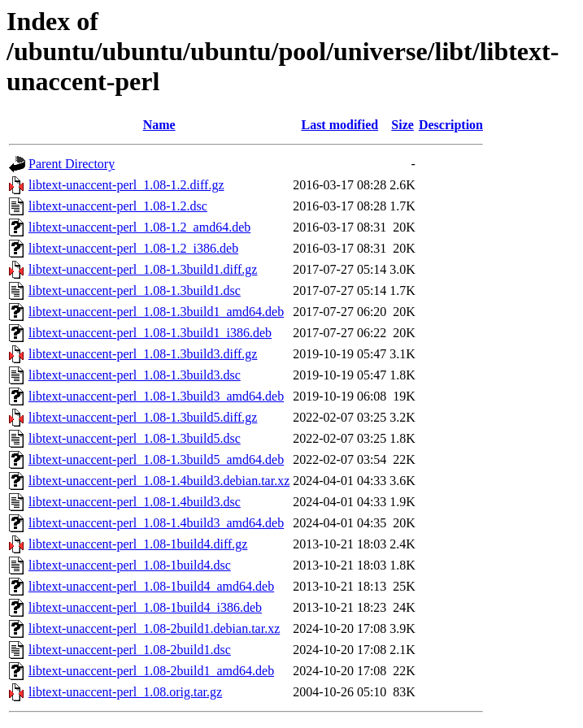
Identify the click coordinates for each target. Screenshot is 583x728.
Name (159, 125)
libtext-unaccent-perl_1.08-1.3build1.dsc (135, 290)
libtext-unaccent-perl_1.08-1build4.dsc (130, 565)
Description (451, 125)
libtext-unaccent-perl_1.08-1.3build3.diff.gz (143, 354)
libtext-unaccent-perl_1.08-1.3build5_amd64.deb (156, 459)
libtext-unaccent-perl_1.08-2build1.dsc (130, 650)
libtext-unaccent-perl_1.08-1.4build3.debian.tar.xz (159, 481)
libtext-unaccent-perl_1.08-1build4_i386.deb (145, 607)
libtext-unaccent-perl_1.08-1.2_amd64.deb (139, 227)
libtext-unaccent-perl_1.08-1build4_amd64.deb (151, 586)
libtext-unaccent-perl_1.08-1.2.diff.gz (126, 185)
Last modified (339, 125)
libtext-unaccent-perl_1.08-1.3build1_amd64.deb (156, 312)
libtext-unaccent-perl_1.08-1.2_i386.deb (133, 248)
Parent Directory (72, 164)
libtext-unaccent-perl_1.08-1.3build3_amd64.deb (156, 396)
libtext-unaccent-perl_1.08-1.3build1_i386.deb (150, 333)
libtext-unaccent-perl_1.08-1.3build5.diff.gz (143, 417)
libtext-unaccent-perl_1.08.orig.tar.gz (125, 692)
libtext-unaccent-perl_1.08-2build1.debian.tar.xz (154, 628)
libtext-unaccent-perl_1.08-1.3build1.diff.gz (143, 269)
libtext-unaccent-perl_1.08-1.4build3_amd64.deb (156, 523)
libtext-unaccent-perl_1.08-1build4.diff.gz (138, 544)
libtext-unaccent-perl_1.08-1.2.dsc (118, 206)
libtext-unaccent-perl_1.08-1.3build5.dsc (135, 438)
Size (402, 125)
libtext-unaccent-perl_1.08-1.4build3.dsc (135, 502)
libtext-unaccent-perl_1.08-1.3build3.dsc (135, 375)
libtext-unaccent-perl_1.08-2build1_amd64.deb (151, 671)
